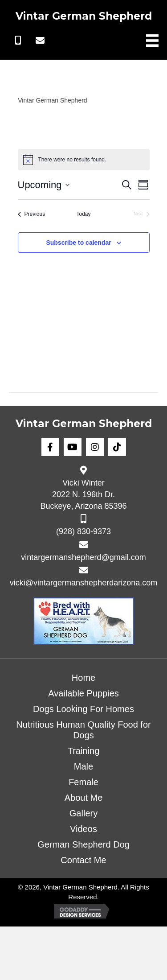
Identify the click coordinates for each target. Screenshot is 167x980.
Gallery (83, 813)
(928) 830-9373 (83, 531)
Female (83, 782)
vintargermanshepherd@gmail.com (83, 557)
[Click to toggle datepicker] (44, 185)
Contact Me (83, 860)
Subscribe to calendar (78, 243)
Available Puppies (83, 693)
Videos (83, 829)
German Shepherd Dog (83, 844)
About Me (84, 798)
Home (83, 678)
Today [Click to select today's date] (83, 214)
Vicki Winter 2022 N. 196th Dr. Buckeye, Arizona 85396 (83, 494)
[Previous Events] (32, 214)
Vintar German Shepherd (84, 16)
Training (84, 751)
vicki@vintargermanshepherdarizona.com (83, 583)
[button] (18, 41)
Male (83, 766)
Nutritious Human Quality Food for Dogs (83, 730)
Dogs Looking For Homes (83, 709)
